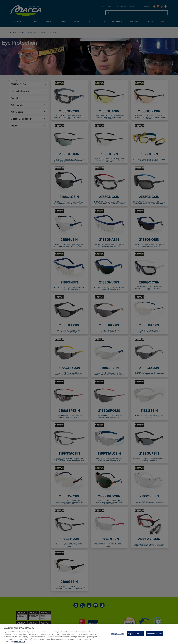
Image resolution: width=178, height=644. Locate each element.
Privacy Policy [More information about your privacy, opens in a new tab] (20, 641)
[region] (89, 634)
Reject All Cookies (135, 634)
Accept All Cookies (154, 634)
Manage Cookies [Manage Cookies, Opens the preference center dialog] (117, 634)
